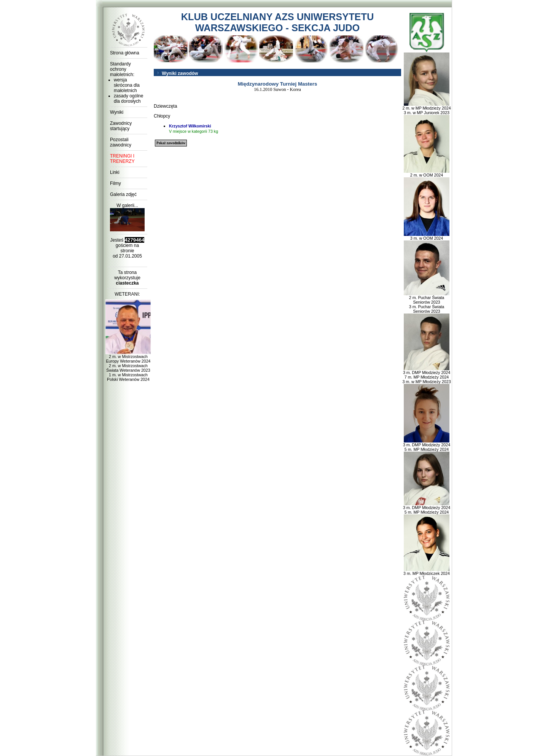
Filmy (115, 183)
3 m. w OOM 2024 (427, 236)
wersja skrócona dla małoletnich (127, 85)
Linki (115, 172)
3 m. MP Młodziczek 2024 (427, 571)
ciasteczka (127, 283)
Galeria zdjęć (123, 194)
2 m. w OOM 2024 (427, 173)
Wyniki (117, 112)
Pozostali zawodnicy (121, 142)
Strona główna (125, 53)
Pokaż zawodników (171, 143)
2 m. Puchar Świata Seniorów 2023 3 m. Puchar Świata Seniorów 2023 (427, 302)
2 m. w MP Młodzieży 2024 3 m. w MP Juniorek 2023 (426, 108)
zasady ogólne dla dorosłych (128, 99)
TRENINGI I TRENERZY (122, 159)
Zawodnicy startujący (121, 126)
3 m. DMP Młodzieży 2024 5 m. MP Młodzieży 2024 (427, 445)
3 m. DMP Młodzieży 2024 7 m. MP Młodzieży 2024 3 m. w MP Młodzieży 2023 (426, 375)
